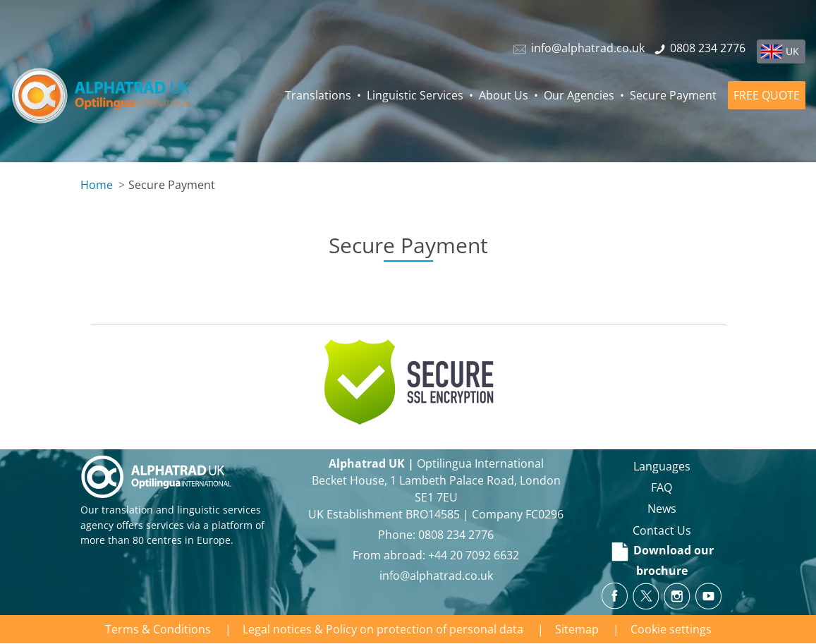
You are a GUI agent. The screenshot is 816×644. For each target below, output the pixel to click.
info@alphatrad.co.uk (436, 576)
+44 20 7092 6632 (474, 555)
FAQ (662, 487)
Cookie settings (671, 629)
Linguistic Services (415, 95)
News (662, 509)
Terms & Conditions (158, 629)
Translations (318, 95)
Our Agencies (579, 95)
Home (97, 185)
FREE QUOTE (767, 95)
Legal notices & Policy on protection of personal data (383, 629)
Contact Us (662, 530)
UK (792, 51)
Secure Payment (673, 95)
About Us (504, 95)
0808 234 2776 (456, 535)
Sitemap (577, 629)
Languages (662, 466)
